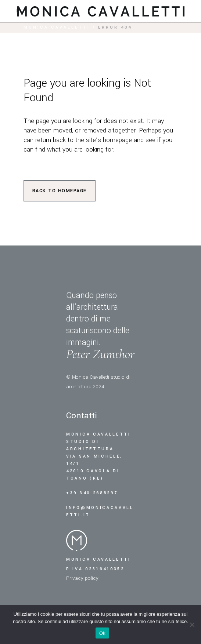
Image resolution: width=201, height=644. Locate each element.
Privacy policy (82, 578)
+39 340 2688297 (93, 493)
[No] (192, 625)
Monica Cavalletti (57, 27)
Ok (102, 633)
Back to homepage (60, 191)
